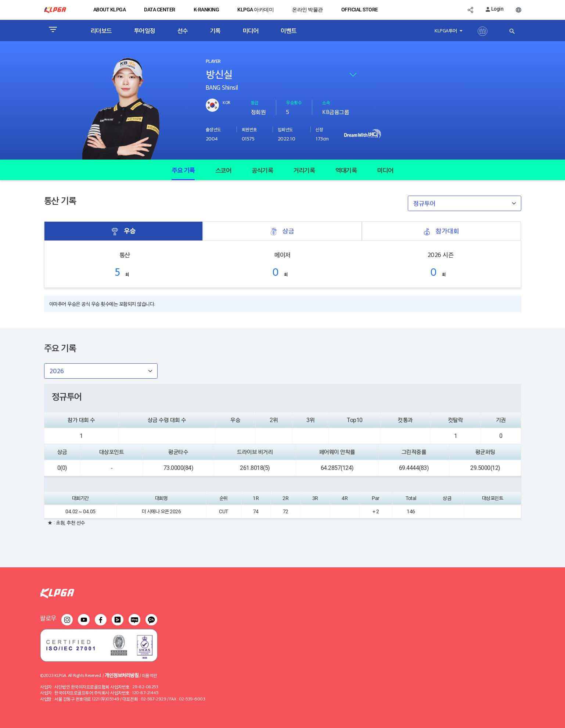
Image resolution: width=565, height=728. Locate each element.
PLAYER (213, 61)
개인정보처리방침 (122, 675)
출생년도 (213, 129)
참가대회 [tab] (441, 231)
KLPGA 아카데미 (255, 10)
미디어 (251, 31)
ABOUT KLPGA (110, 10)
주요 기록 (183, 170)
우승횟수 (294, 102)
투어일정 (145, 31)
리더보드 (101, 31)
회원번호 (249, 129)
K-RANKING (206, 10)
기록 (215, 31)
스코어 (223, 170)
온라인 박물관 (307, 10)
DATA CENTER (160, 10)
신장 (319, 129)
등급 (255, 102)
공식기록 (262, 170)
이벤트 (289, 31)
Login (494, 9)
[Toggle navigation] (53, 31)
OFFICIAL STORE (360, 10)
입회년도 (285, 129)
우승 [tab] (123, 231)
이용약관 (150, 675)
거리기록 (304, 170)
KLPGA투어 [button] (446, 30)
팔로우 (48, 618)
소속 (326, 102)
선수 (183, 31)
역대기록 (346, 170)
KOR (226, 102)
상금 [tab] (282, 231)
